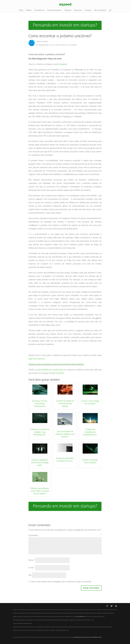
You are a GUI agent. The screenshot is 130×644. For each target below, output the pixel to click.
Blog (21, 11)
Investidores (39, 11)
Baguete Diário (44, 45)
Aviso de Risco (80, 617)
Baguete (64, 64)
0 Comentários (72, 45)
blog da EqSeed (57, 373)
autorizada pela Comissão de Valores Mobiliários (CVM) (87, 637)
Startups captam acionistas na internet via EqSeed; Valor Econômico (56, 364)
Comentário (65, 535)
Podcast (68, 11)
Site (30, 575)
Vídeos (29, 11)
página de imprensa (36, 359)
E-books (88, 11)
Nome (32, 560)
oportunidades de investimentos (50, 370)
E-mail (32, 568)
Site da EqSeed (100, 11)
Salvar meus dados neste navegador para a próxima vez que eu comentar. (61, 582)
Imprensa (78, 11)
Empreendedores (54, 11)
